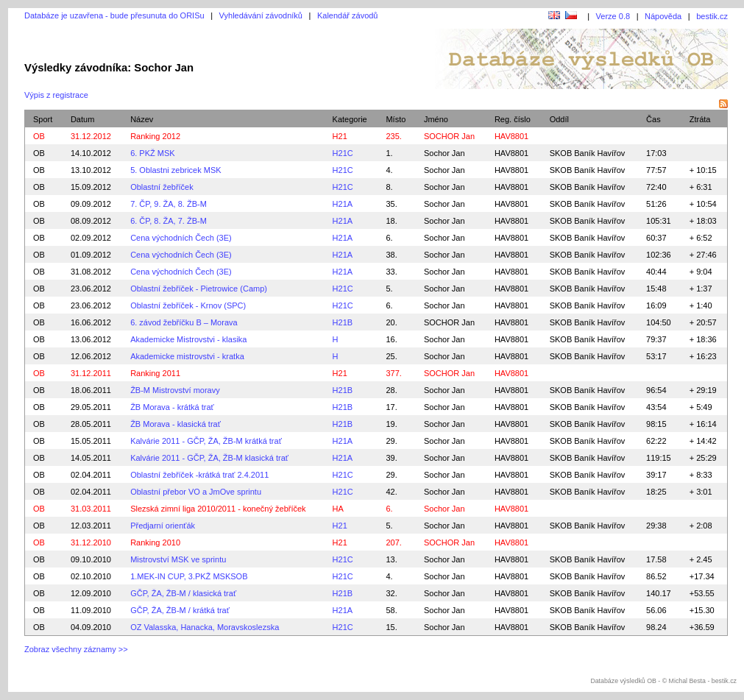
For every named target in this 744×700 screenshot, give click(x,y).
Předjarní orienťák (163, 526)
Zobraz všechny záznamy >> (76, 649)
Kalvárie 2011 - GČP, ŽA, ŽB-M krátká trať (206, 441)
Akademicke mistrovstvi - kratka (187, 356)
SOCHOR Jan (449, 322)
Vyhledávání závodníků (261, 15)
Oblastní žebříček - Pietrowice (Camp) (199, 289)
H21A (343, 204)
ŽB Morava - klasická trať (176, 424)
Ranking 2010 (155, 542)
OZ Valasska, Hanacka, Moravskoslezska (205, 627)
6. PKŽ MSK (153, 153)
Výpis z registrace (56, 95)
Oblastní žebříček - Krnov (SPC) (188, 305)
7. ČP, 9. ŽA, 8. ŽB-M (169, 204)
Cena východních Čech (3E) (181, 238)
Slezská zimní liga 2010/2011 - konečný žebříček (218, 509)
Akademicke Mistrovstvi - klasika (188, 339)
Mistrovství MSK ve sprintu (178, 559)
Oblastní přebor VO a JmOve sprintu (196, 492)
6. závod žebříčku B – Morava (184, 322)
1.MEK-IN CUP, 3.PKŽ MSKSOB (189, 576)
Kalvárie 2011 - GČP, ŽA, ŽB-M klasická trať (209, 458)
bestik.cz (712, 16)
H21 (340, 136)
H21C (343, 153)
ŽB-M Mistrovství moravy (175, 390)
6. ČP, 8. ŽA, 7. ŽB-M (169, 221)
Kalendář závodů (348, 15)
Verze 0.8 (613, 16)
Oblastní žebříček (162, 187)
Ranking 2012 (155, 136)
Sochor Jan (444, 153)
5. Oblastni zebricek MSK (176, 170)
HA (338, 509)
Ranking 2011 (155, 373)
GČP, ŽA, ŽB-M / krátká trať (180, 610)
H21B (343, 322)
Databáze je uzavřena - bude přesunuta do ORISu (114, 15)
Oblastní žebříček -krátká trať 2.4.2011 (199, 475)
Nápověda (663, 16)
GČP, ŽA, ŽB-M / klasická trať (183, 593)
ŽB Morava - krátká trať (172, 407)
